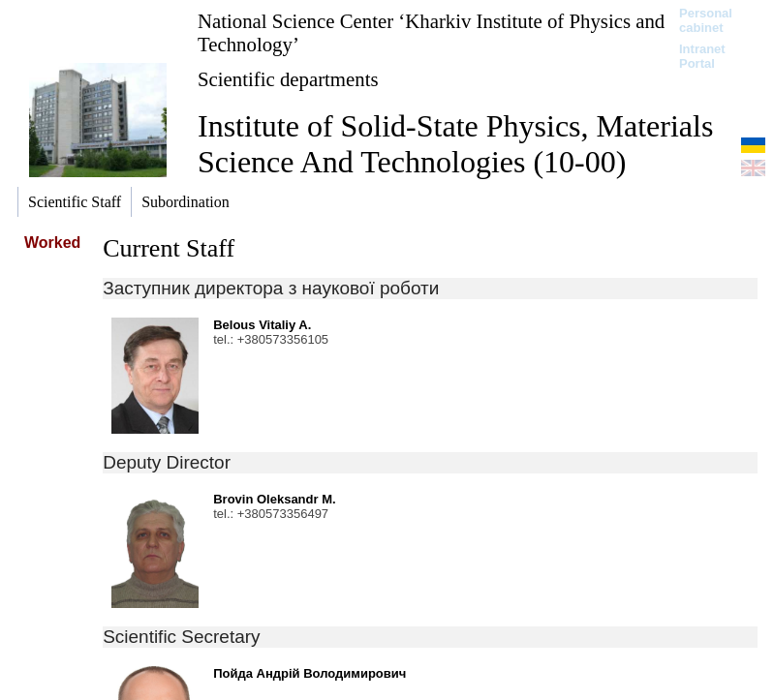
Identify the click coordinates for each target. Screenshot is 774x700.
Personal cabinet (706, 20)
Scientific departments (288, 79)
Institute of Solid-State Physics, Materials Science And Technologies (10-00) (455, 144)
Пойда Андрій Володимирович (310, 673)
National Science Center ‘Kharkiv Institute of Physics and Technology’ (431, 32)
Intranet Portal (702, 56)
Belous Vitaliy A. (262, 325)
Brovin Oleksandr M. (274, 499)
